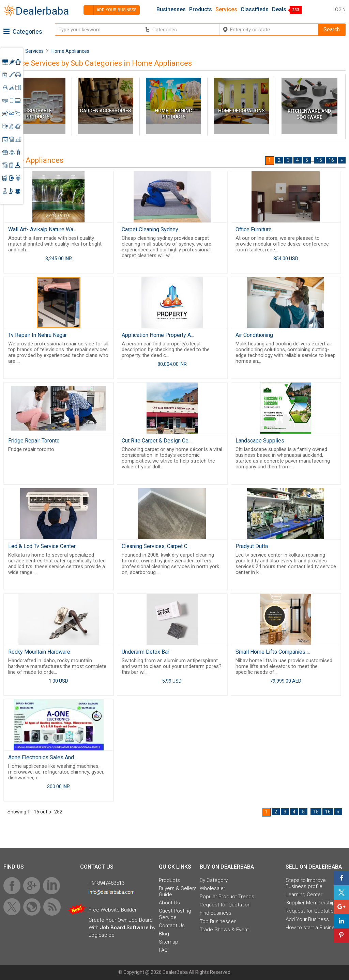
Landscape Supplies (260, 441)
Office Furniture (254, 229)
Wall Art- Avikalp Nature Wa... (42, 229)
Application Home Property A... (158, 335)
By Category (214, 880)
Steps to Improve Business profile (306, 883)
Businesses (171, 10)
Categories (23, 32)
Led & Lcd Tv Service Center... (43, 546)
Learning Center (304, 895)
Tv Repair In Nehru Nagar (37, 335)
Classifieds (255, 10)
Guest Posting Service (175, 914)
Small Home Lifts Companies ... (273, 652)
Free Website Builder (113, 910)
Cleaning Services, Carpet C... (156, 546)
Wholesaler (213, 888)
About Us (169, 903)
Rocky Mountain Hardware (39, 652)
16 (331, 160)
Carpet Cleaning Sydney (150, 229)
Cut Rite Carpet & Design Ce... (157, 441)
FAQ (163, 950)
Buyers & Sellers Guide (178, 891)
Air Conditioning (254, 335)
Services (226, 10)
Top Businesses (218, 921)
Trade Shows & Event (224, 930)
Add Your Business (307, 919)
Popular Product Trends (227, 897)
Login (339, 10)
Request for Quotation (225, 905)
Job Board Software (124, 928)
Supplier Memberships (312, 903)
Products (201, 10)
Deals (279, 10)
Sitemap (169, 942)
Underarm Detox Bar (146, 652)
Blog (164, 934)
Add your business (110, 10)
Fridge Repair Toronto (34, 441)
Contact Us (172, 925)
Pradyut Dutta (252, 546)
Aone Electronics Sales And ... (43, 757)
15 (319, 160)
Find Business (216, 913)
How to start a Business (313, 928)
